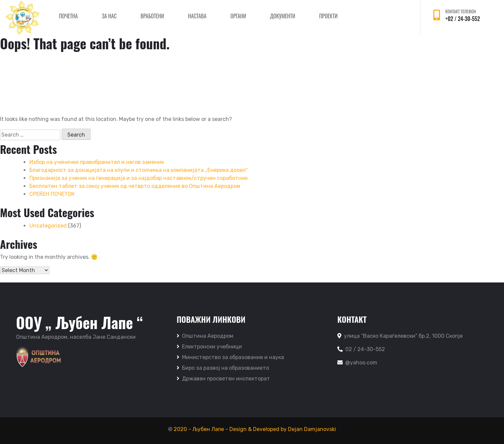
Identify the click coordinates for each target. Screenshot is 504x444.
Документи (282, 16)
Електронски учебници (209, 347)
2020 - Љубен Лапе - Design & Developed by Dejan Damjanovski (255, 429)
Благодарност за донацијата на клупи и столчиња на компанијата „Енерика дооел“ (138, 170)
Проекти (328, 16)
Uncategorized (48, 226)
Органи (238, 16)
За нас (109, 16)
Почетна (68, 16)
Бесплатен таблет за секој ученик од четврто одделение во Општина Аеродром (135, 186)
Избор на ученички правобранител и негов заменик (97, 162)
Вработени (152, 16)
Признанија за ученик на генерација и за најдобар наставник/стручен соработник (138, 178)
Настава (197, 16)
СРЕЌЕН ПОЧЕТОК (52, 194)
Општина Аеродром (205, 336)
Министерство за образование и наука (230, 357)
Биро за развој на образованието (223, 368)
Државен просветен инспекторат (223, 379)
